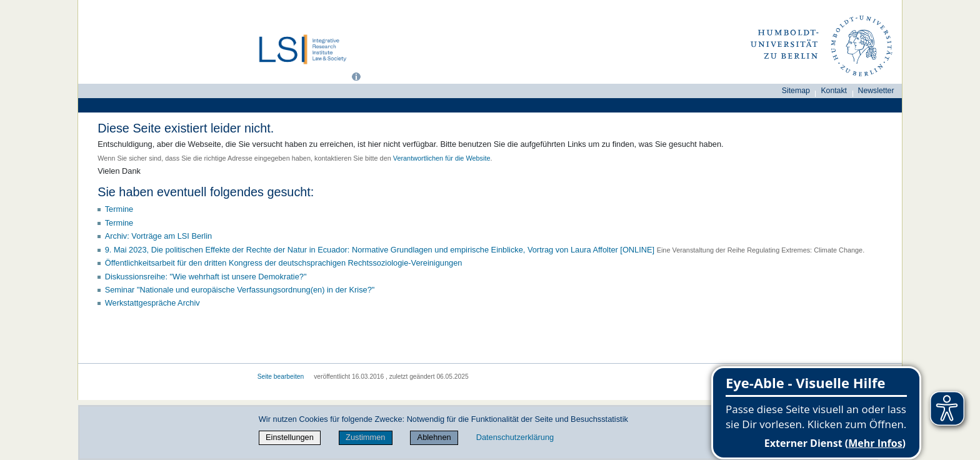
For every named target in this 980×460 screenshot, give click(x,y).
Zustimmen (365, 437)
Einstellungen (290, 437)
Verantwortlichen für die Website (442, 158)
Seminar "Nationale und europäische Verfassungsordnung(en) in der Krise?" (240, 290)
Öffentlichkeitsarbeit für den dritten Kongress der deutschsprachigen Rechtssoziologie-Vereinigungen (284, 263)
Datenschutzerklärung (515, 437)
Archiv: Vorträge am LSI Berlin (158, 236)
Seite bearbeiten (281, 377)
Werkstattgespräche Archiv (152, 303)
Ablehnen (434, 437)
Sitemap (796, 91)
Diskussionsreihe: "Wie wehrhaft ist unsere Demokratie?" (206, 277)
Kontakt (834, 91)
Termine (119, 209)
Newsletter (876, 91)
